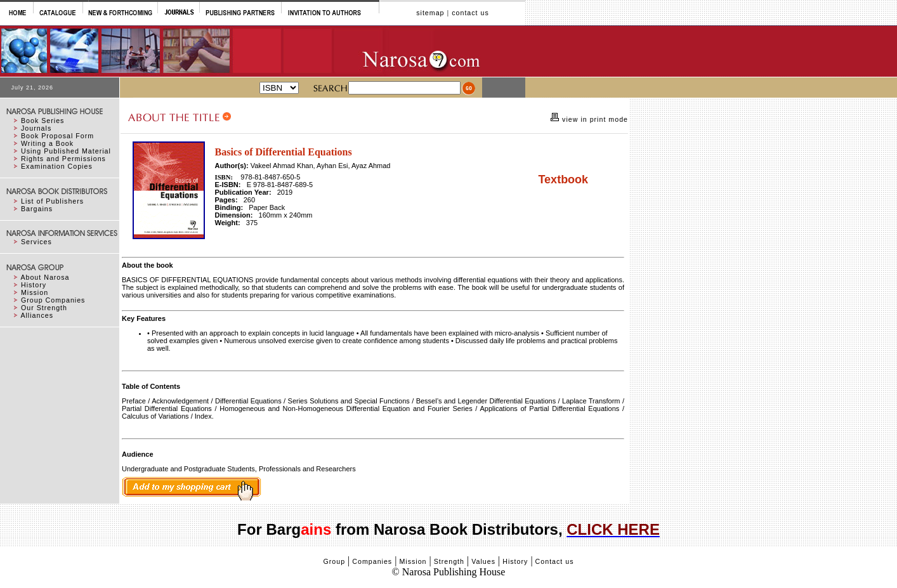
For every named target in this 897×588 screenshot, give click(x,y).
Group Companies (53, 300)
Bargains (37, 209)
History (34, 285)
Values (483, 561)
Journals (36, 128)
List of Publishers (52, 201)
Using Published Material (66, 151)
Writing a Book (47, 143)
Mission (35, 292)
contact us (470, 13)
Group (334, 561)
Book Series (43, 121)
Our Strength (44, 308)
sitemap (430, 13)
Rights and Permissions (63, 159)
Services (36, 242)
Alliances (37, 315)
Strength (449, 561)
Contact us (555, 561)
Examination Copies (57, 166)
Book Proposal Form (57, 136)
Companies (372, 561)
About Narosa (45, 277)
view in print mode (594, 119)
